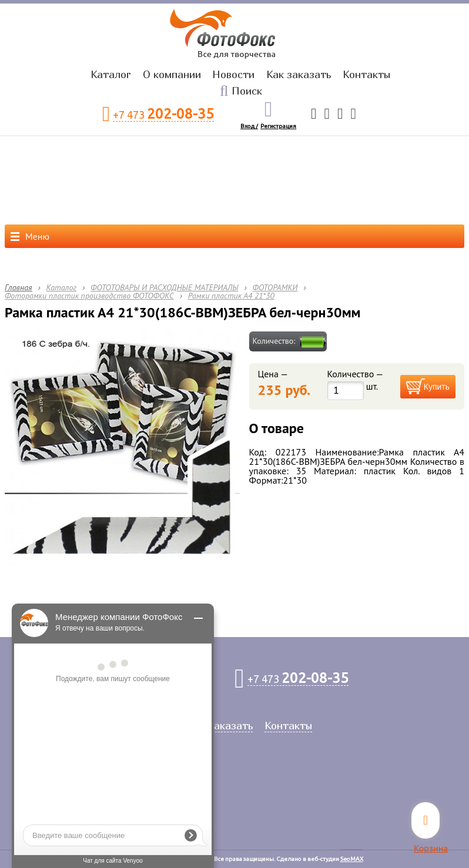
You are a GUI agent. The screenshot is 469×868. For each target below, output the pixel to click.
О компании (172, 74)
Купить (437, 387)
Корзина (431, 848)
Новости (233, 74)
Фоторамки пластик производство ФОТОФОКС (89, 296)
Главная (19, 287)
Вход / (249, 126)
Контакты (366, 74)
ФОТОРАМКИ (275, 287)
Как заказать (299, 74)
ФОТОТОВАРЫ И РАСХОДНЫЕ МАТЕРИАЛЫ (165, 287)
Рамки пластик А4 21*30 (231, 296)
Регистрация (278, 126)
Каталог (111, 74)
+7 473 (163, 114)
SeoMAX (352, 859)
